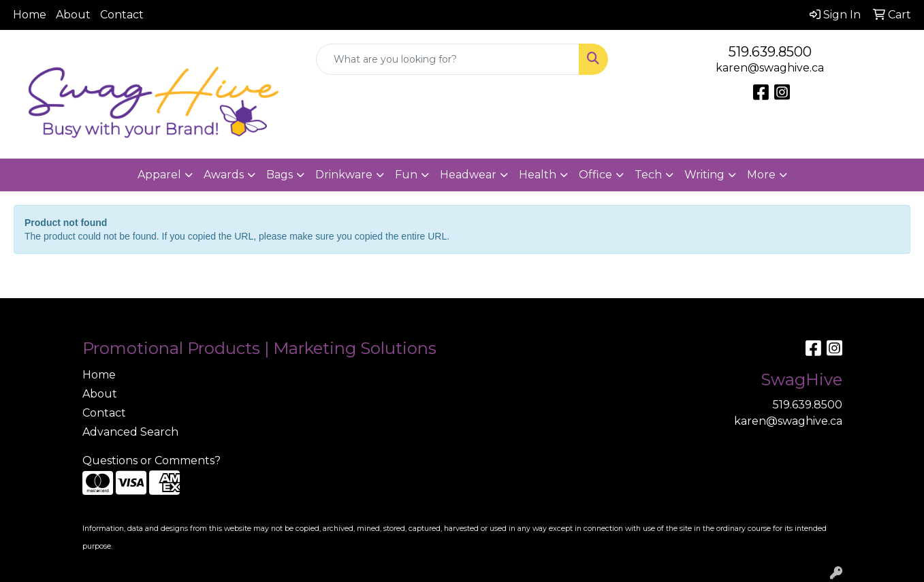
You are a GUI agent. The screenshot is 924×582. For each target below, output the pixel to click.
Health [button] (538, 175)
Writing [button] (704, 175)
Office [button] (595, 175)
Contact (122, 15)
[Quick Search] (447, 59)
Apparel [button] (159, 175)
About (73, 15)
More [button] (761, 175)
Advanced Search (130, 432)
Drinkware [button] (344, 175)
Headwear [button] (468, 175)
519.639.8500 (770, 52)
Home (30, 15)
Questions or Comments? (152, 460)
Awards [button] (224, 175)
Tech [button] (648, 175)
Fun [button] (406, 175)
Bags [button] (280, 175)
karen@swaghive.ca (770, 68)
